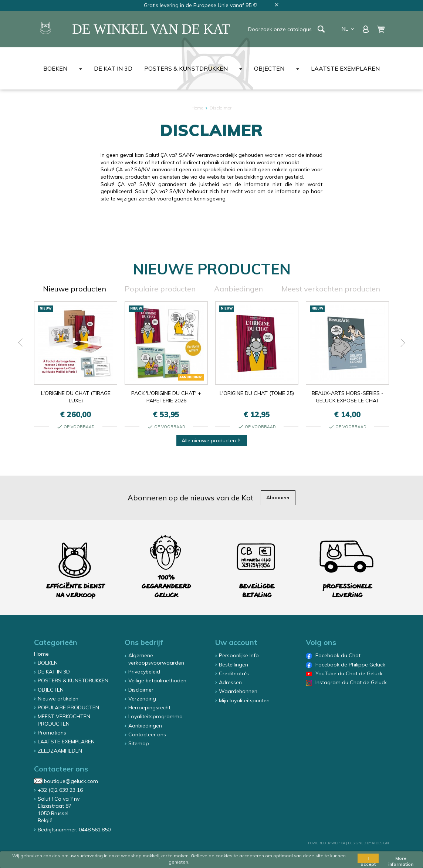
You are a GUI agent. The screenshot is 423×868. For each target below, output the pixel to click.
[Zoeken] (282, 29)
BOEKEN (55, 68)
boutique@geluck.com (71, 781)
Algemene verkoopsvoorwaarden (156, 659)
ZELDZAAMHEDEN (60, 751)
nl (348, 29)
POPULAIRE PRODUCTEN (68, 707)
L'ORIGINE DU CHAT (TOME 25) (257, 393)
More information (401, 859)
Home (41, 654)
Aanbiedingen (238, 289)
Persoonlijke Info (239, 655)
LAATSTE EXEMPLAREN (345, 68)
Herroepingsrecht (149, 707)
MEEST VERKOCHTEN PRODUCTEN (64, 720)
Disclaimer (141, 690)
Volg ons (321, 642)
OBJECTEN (269, 68)
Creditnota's (234, 673)
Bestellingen (234, 665)
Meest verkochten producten (331, 289)
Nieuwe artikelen (58, 699)
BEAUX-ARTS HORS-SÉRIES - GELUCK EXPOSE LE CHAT (348, 397)
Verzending (142, 699)
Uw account (236, 642)
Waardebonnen (238, 691)
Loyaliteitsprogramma (155, 716)
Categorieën (56, 642)
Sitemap (139, 743)
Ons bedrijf (144, 642)
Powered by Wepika (327, 843)
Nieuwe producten (75, 289)
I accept (368, 859)
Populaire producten (160, 289)
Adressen (230, 682)
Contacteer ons (147, 734)
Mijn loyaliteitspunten (244, 700)
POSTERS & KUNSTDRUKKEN (186, 68)
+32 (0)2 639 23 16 (60, 790)
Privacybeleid (144, 672)
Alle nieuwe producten (212, 440)
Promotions (52, 733)
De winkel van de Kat (151, 29)
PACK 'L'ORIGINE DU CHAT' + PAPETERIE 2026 (166, 397)
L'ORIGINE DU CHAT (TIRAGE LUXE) (76, 397)
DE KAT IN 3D (113, 68)
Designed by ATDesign (368, 843)
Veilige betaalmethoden (157, 680)
